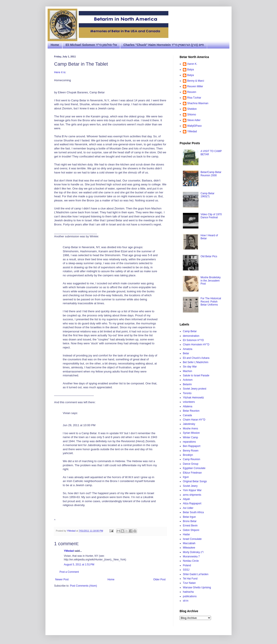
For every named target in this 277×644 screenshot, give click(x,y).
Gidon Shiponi (191, 530)
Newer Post (62, 579)
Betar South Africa (193, 512)
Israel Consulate (192, 539)
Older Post (159, 579)
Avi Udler (188, 508)
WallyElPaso (194, 126)
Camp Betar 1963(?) (208, 195)
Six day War (190, 367)
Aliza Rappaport (192, 503)
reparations (189, 442)
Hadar (186, 534)
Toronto (187, 393)
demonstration (191, 336)
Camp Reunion (192, 459)
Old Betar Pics (209, 256)
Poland (187, 565)
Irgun (186, 477)
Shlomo (192, 115)
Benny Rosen (191, 451)
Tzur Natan (189, 583)
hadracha (188, 592)
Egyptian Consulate (194, 468)
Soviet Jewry (190, 486)
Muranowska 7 (191, 557)
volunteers (189, 402)
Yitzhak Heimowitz (193, 398)
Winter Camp (190, 437)
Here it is (60, 72)
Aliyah (186, 499)
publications (190, 596)
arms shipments (192, 495)
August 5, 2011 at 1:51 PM (79, 565)
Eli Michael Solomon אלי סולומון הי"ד (91, 45)
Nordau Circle (191, 561)
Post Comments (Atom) (83, 586)
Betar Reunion (191, 411)
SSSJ (186, 570)
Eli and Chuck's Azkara (196, 358)
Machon (188, 371)
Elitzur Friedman (192, 473)
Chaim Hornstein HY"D (196, 345)
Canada (187, 415)
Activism (188, 380)
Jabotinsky (189, 424)
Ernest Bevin (190, 526)
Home (55, 45)
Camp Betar (190, 331)
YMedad (69, 551)
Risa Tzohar (194, 98)
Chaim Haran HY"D (194, 420)
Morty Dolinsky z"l (193, 552)
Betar (186, 353)
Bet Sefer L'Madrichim (196, 362)
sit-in (186, 601)
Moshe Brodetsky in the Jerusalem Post (211, 281)
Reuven (192, 92)
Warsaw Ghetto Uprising (197, 587)
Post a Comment (69, 572)
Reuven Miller (195, 86)
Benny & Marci (196, 81)
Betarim (187, 384)
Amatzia (188, 349)
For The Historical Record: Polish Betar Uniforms (211, 302)
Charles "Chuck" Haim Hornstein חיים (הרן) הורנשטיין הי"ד (163, 45)
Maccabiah (189, 543)
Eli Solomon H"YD (193, 340)
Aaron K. (192, 64)
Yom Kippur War (192, 490)
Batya (191, 70)
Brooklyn (188, 455)
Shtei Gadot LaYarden (196, 574)
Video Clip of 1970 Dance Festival (211, 216)
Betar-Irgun (189, 517)
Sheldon (192, 109)
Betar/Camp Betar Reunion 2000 (211, 174)
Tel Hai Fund (190, 579)
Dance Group (191, 464)
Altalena (188, 406)
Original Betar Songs (195, 481)
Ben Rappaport (192, 446)
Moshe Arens (190, 429)
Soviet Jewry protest (195, 389)
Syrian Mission (191, 433)
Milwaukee (189, 548)
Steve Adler (194, 120)
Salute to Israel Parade (196, 375)
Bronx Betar (190, 521)
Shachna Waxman (198, 103)
